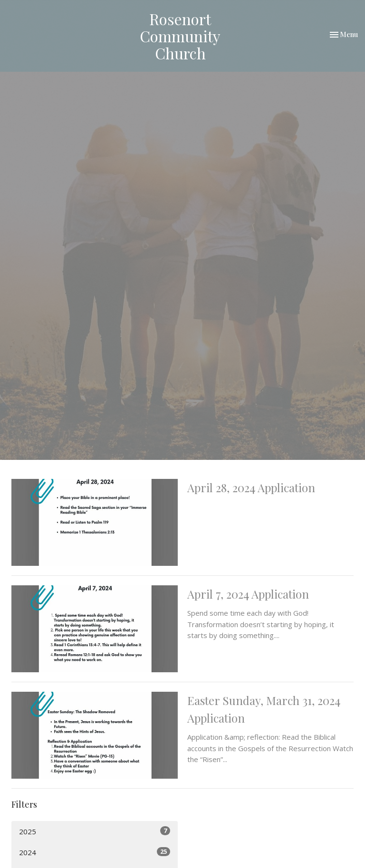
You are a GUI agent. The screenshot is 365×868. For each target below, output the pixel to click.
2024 (95, 852)
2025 (95, 831)
